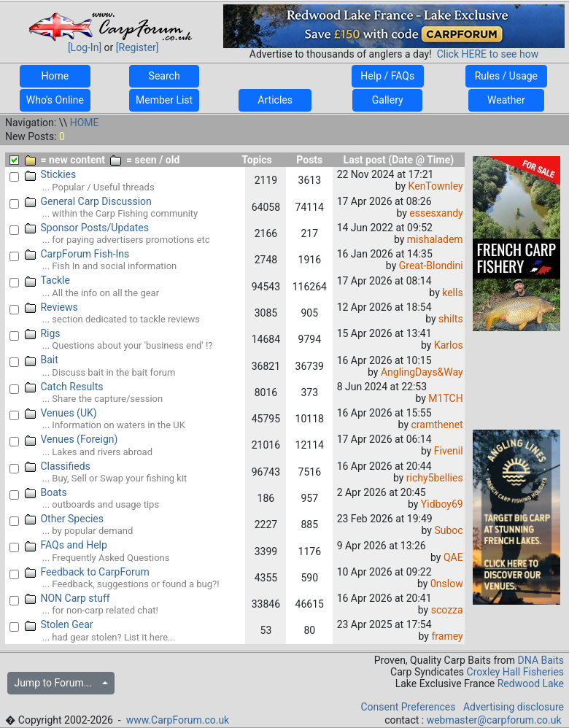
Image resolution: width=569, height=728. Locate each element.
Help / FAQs (388, 76)
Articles (275, 100)
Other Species (65, 519)
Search (164, 76)
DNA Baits (541, 660)
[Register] (138, 47)
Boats (46, 492)
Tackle (47, 280)
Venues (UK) (61, 413)
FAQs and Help (66, 545)
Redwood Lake (531, 684)
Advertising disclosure (514, 707)
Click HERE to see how (488, 54)
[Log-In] (85, 47)
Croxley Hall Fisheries (516, 672)
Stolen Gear (59, 624)
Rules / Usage (506, 76)
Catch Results (64, 387)
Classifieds (58, 466)
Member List (164, 100)
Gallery (387, 100)
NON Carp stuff (67, 598)
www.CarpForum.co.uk (178, 720)
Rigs (43, 333)
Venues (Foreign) (71, 439)
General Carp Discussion (88, 201)
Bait (42, 360)
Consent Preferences (408, 707)
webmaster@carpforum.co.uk (494, 720)
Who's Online (55, 100)
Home (55, 76)
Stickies (51, 174)
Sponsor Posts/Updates (87, 228)
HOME (85, 123)
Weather (506, 100)
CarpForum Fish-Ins (77, 254)
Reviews (51, 307)
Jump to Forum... (57, 683)
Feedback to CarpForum (87, 572)
